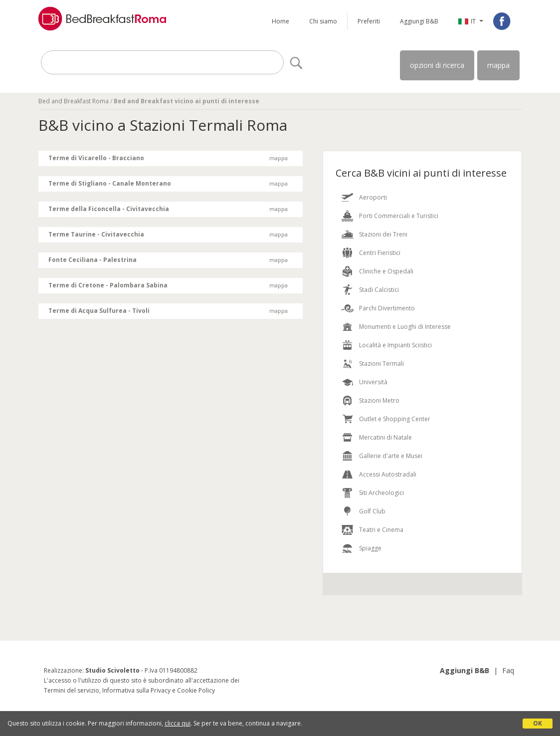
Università (373, 382)
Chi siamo (323, 21)
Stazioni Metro (379, 400)
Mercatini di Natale (385, 437)
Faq (508, 670)
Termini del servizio (72, 690)
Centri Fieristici (380, 253)
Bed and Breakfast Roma (74, 101)
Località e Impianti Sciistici (395, 345)
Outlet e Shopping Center (395, 419)
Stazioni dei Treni (383, 234)
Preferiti (369, 21)
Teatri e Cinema (381, 530)
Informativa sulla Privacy (136, 690)
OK (538, 723)
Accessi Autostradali (388, 474)
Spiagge (370, 548)
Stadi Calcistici (379, 290)
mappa (498, 65)
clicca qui (178, 723)
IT (473, 21)
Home (280, 21)
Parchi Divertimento (387, 308)
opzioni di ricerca (437, 65)
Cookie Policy (196, 690)
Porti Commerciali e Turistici (399, 216)
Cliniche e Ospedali (386, 271)
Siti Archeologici (381, 493)
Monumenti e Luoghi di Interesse (405, 327)
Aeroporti (373, 197)
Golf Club (372, 511)
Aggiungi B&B (419, 21)
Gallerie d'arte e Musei (391, 456)
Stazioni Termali (381, 364)
